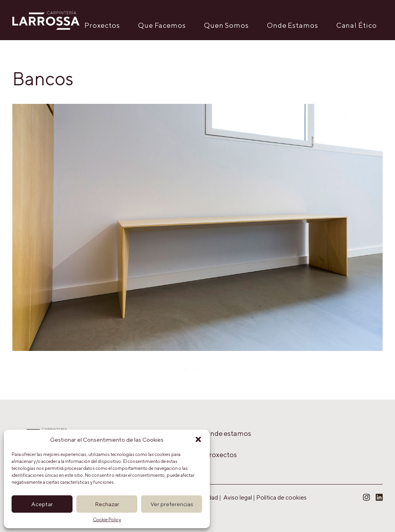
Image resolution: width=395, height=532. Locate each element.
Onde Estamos (293, 25)
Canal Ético (357, 25)
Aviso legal (238, 497)
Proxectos (102, 25)
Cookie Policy (107, 519)
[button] (198, 439)
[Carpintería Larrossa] (46, 20)
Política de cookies (281, 497)
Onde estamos (228, 433)
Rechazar (107, 504)
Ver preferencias (172, 504)
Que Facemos (162, 25)
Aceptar (42, 504)
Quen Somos (226, 25)
